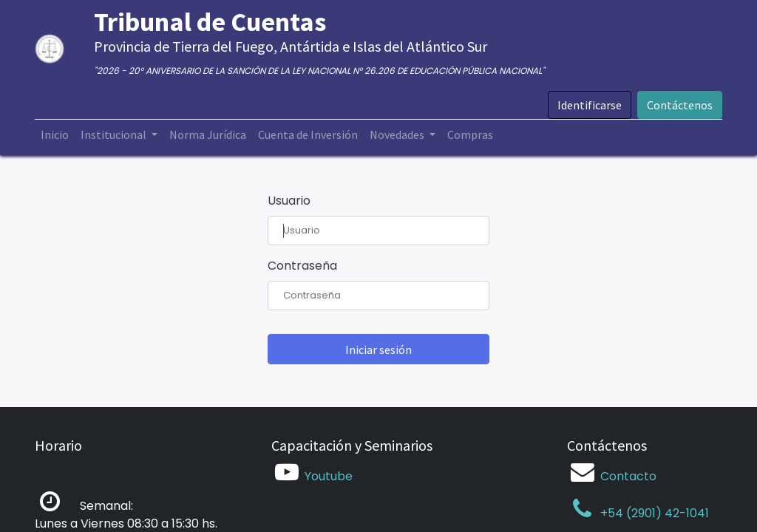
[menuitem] (55, 134)
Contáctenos (680, 105)
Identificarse (590, 105)
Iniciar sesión (378, 349)
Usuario (289, 201)
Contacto (628, 476)
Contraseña (302, 266)
